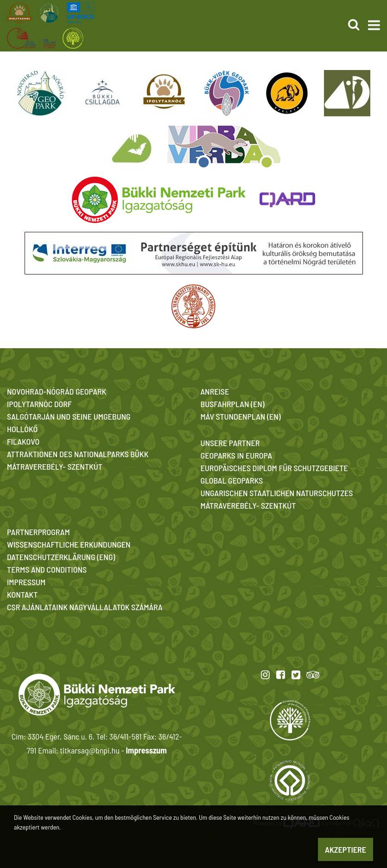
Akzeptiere (346, 849)
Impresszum (146, 750)
